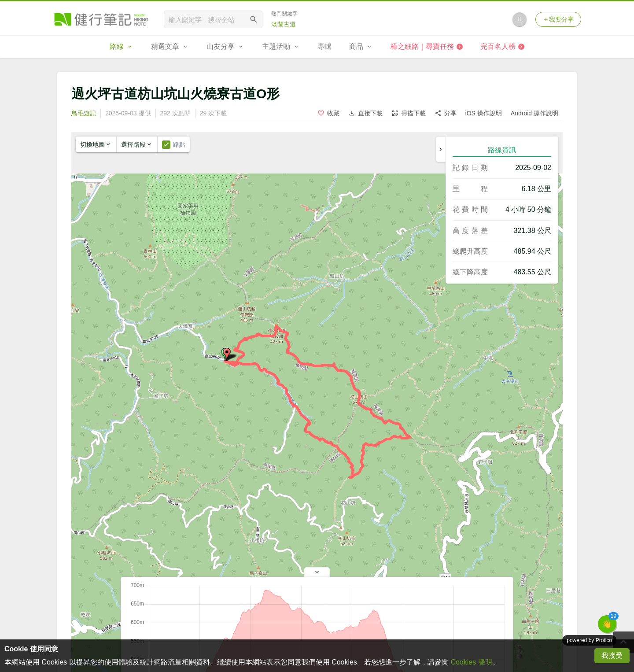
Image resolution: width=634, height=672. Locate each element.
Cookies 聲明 (471, 662)
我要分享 (558, 19)
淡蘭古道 (284, 24)
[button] (227, 354)
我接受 (612, 655)
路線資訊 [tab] (502, 150)
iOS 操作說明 (484, 113)
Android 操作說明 (534, 113)
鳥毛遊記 (84, 113)
